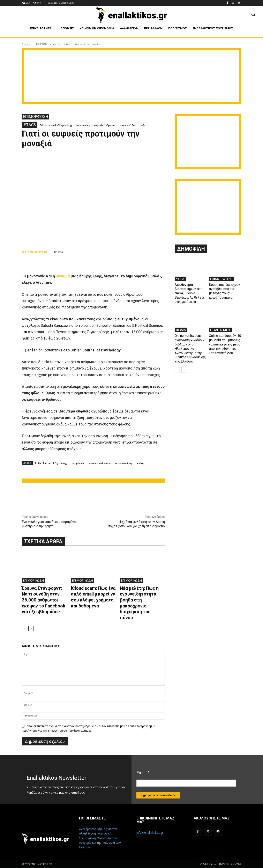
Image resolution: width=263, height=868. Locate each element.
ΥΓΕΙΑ (180, 279)
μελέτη (144, 125)
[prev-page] (24, 629)
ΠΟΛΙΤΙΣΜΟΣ (220, 330)
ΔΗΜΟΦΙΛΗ (191, 249)
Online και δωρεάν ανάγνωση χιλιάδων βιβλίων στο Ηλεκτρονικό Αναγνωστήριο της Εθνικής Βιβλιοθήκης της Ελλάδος (190, 349)
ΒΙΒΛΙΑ (181, 330)
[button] (253, 14)
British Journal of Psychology (56, 125)
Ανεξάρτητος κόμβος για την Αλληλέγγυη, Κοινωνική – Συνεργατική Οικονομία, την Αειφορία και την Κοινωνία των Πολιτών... (100, 838)
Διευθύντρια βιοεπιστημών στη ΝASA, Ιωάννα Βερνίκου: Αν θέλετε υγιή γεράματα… (190, 293)
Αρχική (26, 44)
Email (143, 773)
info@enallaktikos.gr (150, 833)
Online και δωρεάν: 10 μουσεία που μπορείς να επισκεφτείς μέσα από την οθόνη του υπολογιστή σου (225, 344)
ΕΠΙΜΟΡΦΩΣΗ (41, 44)
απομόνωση (83, 125)
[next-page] (31, 629)
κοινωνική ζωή (128, 125)
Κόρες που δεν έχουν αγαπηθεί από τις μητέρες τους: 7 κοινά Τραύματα (224, 291)
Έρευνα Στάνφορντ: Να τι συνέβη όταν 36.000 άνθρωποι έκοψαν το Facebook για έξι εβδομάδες (44, 600)
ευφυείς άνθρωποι (105, 125)
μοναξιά (63, 276)
